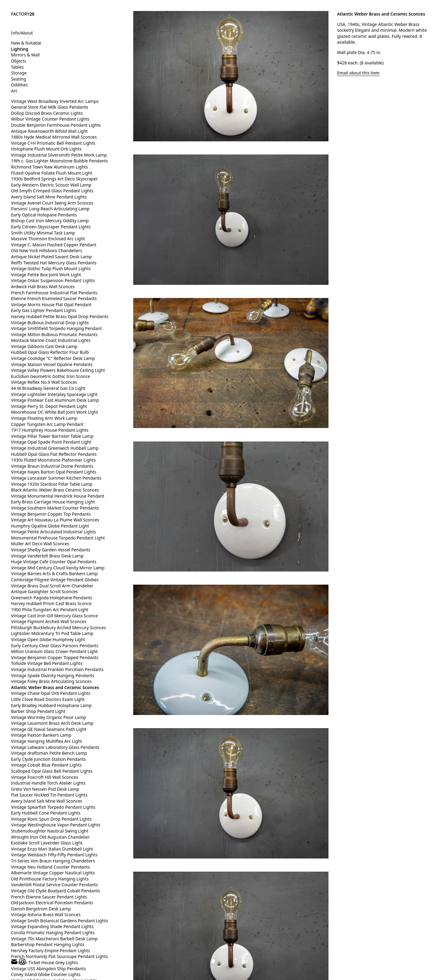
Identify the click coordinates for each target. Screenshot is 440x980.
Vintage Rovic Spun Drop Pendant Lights (51, 819)
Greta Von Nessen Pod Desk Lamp (45, 789)
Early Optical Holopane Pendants (44, 215)
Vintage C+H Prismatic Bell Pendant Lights (53, 143)
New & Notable (26, 43)
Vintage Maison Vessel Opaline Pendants (52, 364)
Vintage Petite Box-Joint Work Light (46, 275)
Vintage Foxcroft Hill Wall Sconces (45, 777)
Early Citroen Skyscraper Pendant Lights (51, 227)
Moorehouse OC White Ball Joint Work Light (55, 412)
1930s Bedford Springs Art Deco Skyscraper (54, 179)
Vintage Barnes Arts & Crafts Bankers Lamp (54, 573)
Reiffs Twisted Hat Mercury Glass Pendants (54, 263)
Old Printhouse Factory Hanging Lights (50, 879)
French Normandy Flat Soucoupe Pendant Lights (59, 956)
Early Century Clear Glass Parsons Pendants (55, 646)
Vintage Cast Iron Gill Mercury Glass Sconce (54, 616)
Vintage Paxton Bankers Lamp (41, 735)
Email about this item (358, 73)
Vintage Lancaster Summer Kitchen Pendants (56, 478)
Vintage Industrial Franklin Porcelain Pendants (57, 669)
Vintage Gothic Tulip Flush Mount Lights (51, 269)
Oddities (19, 85)
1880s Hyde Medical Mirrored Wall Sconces (54, 137)
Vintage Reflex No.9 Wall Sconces (44, 382)
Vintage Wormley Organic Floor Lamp (49, 717)
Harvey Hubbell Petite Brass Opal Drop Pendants (60, 316)
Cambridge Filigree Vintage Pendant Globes (55, 580)
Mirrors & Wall (25, 55)
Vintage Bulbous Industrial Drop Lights (50, 323)
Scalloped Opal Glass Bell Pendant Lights (52, 771)
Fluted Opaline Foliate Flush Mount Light (52, 173)
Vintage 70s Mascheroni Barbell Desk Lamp (54, 939)
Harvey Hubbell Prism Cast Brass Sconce (51, 603)
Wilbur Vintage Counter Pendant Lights (50, 119)
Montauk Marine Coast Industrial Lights (51, 340)
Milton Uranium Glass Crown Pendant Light (54, 651)
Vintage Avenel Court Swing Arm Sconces (52, 203)
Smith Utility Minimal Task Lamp (43, 233)
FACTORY (23, 14)
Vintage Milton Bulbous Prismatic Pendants (54, 334)
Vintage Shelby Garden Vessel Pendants (51, 550)
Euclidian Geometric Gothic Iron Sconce (51, 376)
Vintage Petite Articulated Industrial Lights (53, 532)
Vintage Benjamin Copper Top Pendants (51, 514)
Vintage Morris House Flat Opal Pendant (51, 305)
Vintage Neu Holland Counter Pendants (50, 867)
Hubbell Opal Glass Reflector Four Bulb (50, 352)
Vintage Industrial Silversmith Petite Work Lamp (59, 155)
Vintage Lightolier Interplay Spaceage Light (54, 394)
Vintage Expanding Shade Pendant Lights (52, 926)
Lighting (20, 49)
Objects (19, 61)
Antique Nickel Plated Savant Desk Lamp (51, 257)
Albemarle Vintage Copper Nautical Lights (53, 873)
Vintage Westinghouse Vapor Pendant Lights (56, 825)
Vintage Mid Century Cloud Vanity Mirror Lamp (58, 568)
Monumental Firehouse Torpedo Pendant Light (58, 538)
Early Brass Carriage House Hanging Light (53, 502)
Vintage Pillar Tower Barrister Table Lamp (52, 436)
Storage (19, 73)
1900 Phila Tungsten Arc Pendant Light (50, 610)
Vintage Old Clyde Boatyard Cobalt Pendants (55, 891)
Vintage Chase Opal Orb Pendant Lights (51, 693)
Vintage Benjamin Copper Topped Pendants (55, 657)
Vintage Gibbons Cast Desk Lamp (44, 346)
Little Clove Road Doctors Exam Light (48, 699)
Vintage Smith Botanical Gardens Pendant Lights (60, 921)
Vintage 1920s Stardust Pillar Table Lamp (52, 484)
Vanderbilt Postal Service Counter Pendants (54, 885)
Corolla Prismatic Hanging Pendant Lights (53, 933)
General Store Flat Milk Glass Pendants (50, 107)
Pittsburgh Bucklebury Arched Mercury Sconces (59, 628)
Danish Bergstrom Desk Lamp (41, 909)
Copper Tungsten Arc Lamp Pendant (47, 424)
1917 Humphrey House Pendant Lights (50, 430)
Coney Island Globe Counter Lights (46, 974)
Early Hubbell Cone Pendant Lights (46, 813)
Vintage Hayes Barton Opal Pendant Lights (54, 472)
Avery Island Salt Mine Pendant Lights (49, 197)
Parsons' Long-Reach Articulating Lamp (50, 209)
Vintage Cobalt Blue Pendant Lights (46, 765)
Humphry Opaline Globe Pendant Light (50, 526)
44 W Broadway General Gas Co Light (48, 388)
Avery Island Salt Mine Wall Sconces (47, 801)
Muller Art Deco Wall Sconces (40, 544)
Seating (18, 79)
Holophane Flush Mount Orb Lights (46, 149)
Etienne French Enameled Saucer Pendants (54, 298)
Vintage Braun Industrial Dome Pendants (52, 466)
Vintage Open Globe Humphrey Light (48, 639)
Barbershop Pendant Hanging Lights (48, 944)
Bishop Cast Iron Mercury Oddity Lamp (50, 221)
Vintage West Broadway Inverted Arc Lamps (55, 101)
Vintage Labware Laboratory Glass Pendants (55, 747)
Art (14, 91)
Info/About (22, 33)
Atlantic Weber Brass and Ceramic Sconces (55, 687)
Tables (17, 67)
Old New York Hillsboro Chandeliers (47, 250)
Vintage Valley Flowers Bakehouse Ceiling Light (58, 370)
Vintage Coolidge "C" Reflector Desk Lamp (53, 358)
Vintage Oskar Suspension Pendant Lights (53, 280)
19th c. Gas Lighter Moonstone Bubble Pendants (59, 161)
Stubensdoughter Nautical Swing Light (50, 831)
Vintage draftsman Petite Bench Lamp (49, 753)
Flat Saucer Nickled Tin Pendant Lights (49, 795)
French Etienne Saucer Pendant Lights (49, 897)
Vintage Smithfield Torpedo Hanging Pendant (56, 328)
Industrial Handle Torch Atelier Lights (48, 783)
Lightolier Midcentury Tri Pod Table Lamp (52, 633)
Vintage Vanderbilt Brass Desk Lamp (47, 556)
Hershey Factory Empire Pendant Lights (51, 951)
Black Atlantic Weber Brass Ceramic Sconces (55, 490)
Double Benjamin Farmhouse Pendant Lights (56, 125)
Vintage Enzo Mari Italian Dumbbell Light (52, 849)
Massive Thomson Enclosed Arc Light (48, 239)
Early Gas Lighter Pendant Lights (44, 310)
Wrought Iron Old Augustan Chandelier (50, 837)
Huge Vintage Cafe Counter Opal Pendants (54, 562)
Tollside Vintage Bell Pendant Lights (47, 663)
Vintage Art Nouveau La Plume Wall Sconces (55, 520)
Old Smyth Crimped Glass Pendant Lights (52, 191)
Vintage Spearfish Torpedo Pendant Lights (53, 807)
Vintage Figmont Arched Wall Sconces (49, 621)
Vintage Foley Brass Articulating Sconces (51, 681)
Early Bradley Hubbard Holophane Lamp (51, 705)
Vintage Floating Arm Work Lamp (44, 418)
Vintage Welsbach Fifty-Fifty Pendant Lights (54, 855)
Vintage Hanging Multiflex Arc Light (47, 741)
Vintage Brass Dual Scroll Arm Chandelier (52, 586)
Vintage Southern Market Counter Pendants (55, 508)
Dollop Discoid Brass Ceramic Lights (47, 113)
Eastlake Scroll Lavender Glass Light (47, 843)
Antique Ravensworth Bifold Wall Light (49, 131)
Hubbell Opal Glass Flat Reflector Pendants (54, 454)
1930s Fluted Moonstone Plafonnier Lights (53, 460)
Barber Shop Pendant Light (38, 711)
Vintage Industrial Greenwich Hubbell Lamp (55, 448)
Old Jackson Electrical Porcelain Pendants (52, 903)
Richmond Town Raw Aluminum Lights (50, 167)
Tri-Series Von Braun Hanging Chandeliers (53, 861)
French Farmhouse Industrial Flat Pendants (54, 293)
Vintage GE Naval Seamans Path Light (49, 729)
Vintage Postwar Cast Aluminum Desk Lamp (55, 400)
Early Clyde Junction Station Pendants (48, 759)
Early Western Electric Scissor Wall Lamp (51, 185)
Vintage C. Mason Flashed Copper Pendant (54, 245)
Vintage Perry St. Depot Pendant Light (49, 406)
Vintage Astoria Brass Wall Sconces (46, 915)
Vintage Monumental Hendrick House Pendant (58, 496)
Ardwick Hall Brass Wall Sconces (43, 287)
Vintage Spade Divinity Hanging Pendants (53, 675)
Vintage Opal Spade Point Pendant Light (51, 442)
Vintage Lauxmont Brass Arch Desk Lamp (52, 723)
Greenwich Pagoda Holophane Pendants (51, 598)
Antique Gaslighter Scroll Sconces (44, 592)
